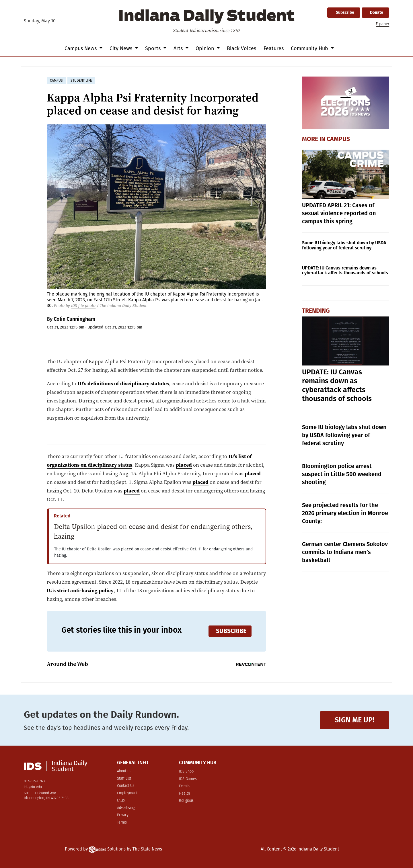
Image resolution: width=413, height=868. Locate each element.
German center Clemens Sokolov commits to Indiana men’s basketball (345, 552)
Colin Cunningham (74, 319)
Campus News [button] (81, 48)
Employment (127, 793)
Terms (122, 823)
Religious (186, 801)
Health (184, 794)
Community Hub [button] (310, 48)
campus (56, 81)
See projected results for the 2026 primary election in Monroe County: (345, 513)
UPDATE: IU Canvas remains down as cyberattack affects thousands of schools (345, 270)
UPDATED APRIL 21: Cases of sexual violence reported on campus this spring (339, 213)
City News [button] (122, 48)
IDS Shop (186, 772)
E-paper (382, 24)
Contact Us (126, 786)
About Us (124, 771)
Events (184, 786)
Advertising (126, 808)
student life (81, 81)
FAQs (121, 800)
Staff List (124, 779)
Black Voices (241, 48)
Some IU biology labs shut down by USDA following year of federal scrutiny (344, 245)
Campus (338, 139)
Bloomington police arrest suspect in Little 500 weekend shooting (342, 474)
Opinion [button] (205, 48)
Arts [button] (179, 48)
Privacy (123, 815)
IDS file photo (83, 306)
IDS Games (188, 779)
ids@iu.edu (33, 787)
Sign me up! (354, 720)
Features (274, 48)
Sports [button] (154, 48)
